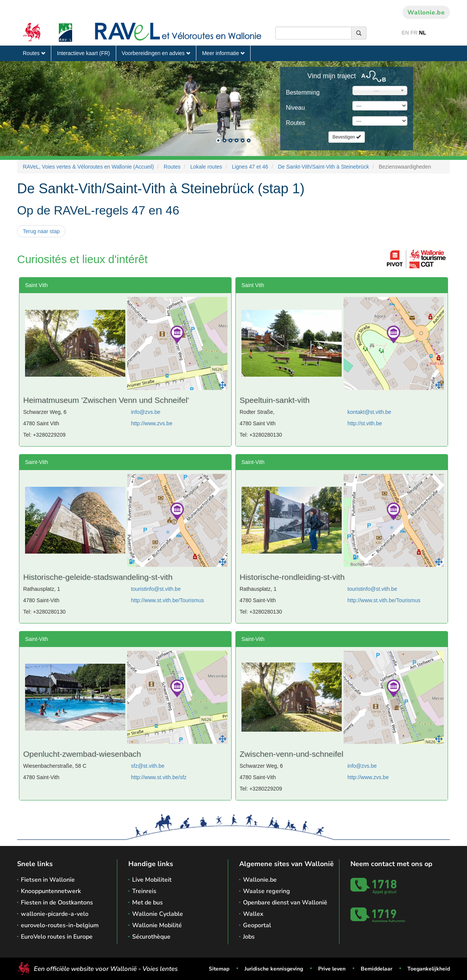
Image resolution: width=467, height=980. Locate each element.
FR (414, 33)
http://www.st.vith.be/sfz (159, 777)
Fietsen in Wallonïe (48, 880)
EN (405, 33)
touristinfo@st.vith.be (156, 589)
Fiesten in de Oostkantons (57, 903)
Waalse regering (267, 891)
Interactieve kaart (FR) (83, 53)
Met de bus (148, 903)
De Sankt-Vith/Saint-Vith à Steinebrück (323, 167)
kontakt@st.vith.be (369, 412)
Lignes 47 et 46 (250, 167)
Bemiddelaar (376, 969)
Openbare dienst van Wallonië (285, 903)
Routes (34, 53)
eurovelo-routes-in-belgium (60, 925)
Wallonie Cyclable (158, 914)
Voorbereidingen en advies (156, 53)
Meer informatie (223, 53)
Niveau (295, 108)
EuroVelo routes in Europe (57, 937)
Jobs (249, 937)
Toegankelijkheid (429, 969)
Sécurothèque (151, 937)
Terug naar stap (41, 231)
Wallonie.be (426, 13)
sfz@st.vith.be (148, 766)
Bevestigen (347, 137)
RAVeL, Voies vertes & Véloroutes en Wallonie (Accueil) (88, 167)
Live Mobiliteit (152, 880)
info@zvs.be (146, 412)
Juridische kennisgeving (274, 969)
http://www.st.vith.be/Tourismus (167, 600)
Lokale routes (206, 167)
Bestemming (303, 92)
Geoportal (257, 925)
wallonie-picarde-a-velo (55, 914)
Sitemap (219, 969)
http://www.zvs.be (152, 423)
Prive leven (332, 969)
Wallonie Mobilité (157, 925)
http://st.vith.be (365, 423)
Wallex (253, 914)
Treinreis (144, 891)
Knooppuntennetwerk (51, 891)
